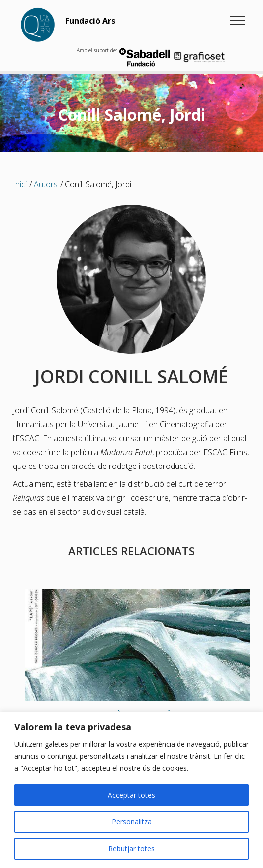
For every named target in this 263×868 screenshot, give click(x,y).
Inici (20, 184)
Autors (46, 184)
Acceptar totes (131, 795)
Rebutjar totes (131, 848)
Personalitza (132, 822)
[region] (131, 790)
